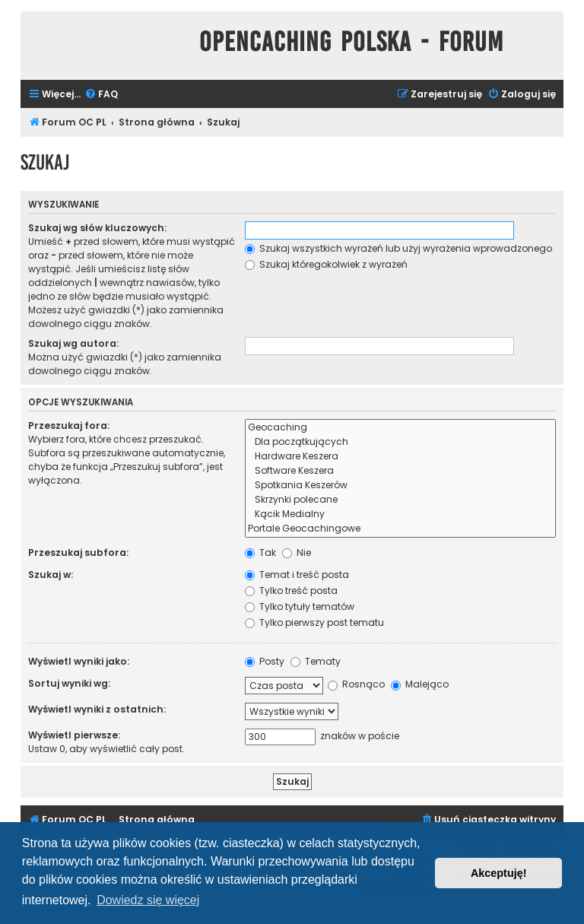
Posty (265, 661)
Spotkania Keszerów (400, 486)
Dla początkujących (400, 442)
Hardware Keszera (400, 457)
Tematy (316, 661)
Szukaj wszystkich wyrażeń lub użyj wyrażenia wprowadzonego (398, 248)
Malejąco (420, 684)
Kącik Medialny (400, 514)
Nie (297, 552)
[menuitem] (101, 95)
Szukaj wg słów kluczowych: (97, 228)
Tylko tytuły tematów (300, 606)
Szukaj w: (51, 575)
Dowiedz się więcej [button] (148, 900)
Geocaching (400, 428)
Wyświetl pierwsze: (74, 735)
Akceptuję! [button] (499, 873)
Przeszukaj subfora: (78, 552)
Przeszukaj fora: (69, 425)
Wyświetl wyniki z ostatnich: (97, 709)
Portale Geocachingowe (400, 529)
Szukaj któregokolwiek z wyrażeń (326, 264)
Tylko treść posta (291, 591)
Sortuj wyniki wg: (69, 683)
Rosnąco (356, 684)
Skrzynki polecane (400, 500)
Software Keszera (400, 471)
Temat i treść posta (297, 575)
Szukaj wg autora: (73, 343)
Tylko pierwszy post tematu (314, 622)
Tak (260, 552)
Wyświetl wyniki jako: (79, 661)
